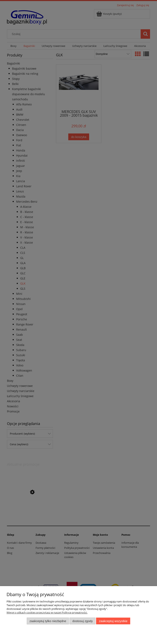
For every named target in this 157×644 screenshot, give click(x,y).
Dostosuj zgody (83, 621)
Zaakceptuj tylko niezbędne (48, 621)
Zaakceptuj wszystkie (113, 621)
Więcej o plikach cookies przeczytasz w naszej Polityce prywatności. (47, 612)
